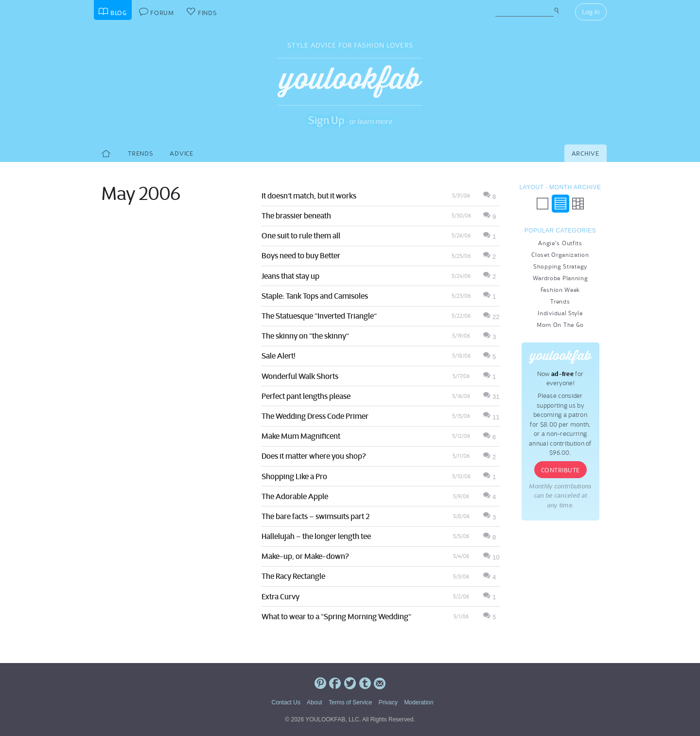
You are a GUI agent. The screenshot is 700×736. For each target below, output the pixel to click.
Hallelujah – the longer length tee (316, 536)
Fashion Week (560, 290)
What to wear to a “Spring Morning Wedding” (336, 616)
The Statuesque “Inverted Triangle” (319, 316)
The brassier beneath (296, 215)
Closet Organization (560, 255)
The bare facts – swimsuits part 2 (315, 516)
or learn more (371, 121)
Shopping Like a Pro (294, 476)
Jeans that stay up (290, 276)
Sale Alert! (279, 356)
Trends (140, 153)
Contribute (560, 470)
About (314, 702)
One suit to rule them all (301, 235)
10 (491, 557)
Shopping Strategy (560, 266)
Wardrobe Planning (560, 278)
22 (491, 317)
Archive (586, 153)
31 (491, 397)
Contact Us (286, 702)
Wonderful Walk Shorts (300, 376)
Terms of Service (350, 702)
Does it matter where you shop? (314, 456)
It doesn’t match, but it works (309, 196)
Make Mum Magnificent (301, 436)
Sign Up (326, 120)
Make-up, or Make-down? (305, 556)
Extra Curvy (280, 596)
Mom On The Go (560, 325)
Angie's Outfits (560, 243)
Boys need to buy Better (301, 255)
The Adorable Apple (295, 496)
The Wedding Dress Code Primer (315, 416)
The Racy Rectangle (293, 576)
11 (491, 417)
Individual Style (560, 313)
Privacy (388, 702)
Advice (181, 153)
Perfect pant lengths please (306, 396)
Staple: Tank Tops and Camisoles (315, 296)
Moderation (419, 702)
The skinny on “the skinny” (305, 336)
